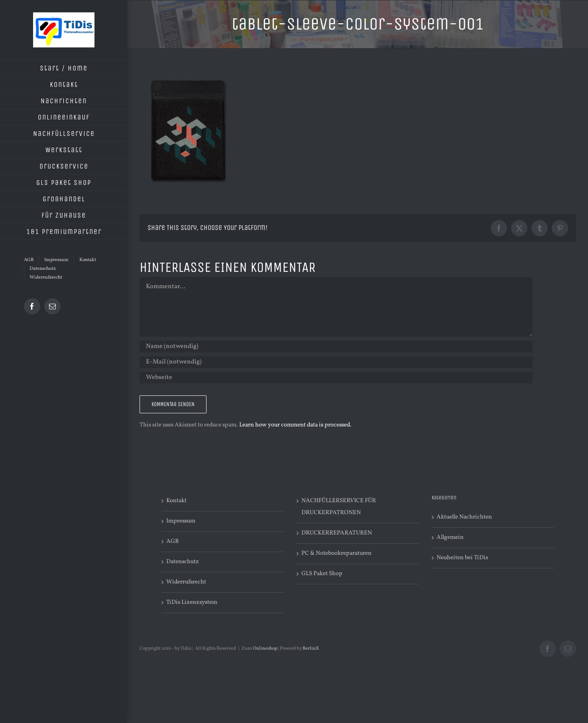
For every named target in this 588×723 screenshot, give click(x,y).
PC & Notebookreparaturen (336, 553)
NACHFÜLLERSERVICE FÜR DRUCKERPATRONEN (339, 507)
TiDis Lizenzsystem (192, 602)
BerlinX (311, 648)
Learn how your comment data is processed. (295, 425)
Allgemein (450, 537)
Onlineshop (265, 648)
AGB (172, 541)
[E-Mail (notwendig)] (336, 362)
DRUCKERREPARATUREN (337, 533)
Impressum (181, 521)
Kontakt (176, 501)
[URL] (336, 378)
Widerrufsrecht (186, 582)
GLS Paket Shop (322, 574)
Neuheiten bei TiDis (462, 558)
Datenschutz (183, 562)
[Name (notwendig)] (336, 347)
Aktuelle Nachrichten (464, 517)
